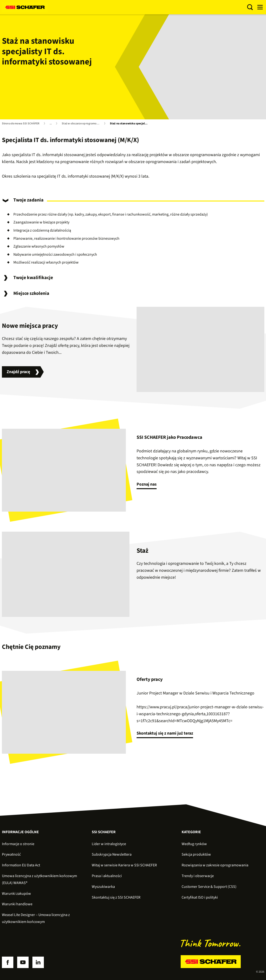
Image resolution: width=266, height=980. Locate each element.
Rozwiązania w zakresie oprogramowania (215, 865)
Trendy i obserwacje (198, 876)
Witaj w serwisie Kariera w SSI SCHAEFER (124, 865)
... (51, 124)
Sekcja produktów (196, 854)
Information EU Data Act (21, 865)
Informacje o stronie (18, 844)
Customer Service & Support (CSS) (209, 887)
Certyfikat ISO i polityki (200, 897)
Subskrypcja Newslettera (112, 854)
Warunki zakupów (16, 894)
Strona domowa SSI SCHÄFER (21, 124)
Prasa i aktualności (107, 876)
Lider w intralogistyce (109, 844)
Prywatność (11, 854)
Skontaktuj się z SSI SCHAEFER (116, 897)
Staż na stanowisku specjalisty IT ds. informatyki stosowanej (130, 124)
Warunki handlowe (17, 904)
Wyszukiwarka (103, 887)
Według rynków (194, 844)
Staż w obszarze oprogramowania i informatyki (82, 124)
